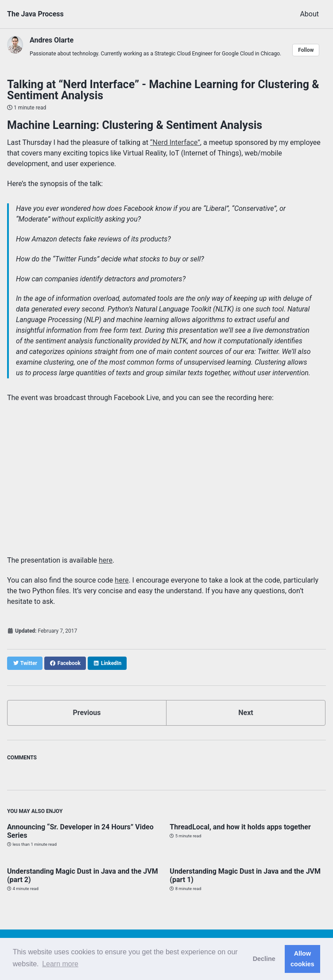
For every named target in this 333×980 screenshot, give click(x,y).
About (309, 14)
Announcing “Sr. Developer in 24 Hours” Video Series (80, 831)
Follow (306, 50)
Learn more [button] (60, 964)
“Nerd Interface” (175, 142)
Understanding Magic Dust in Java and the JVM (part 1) (245, 875)
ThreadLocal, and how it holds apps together (240, 827)
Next (246, 713)
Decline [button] (264, 959)
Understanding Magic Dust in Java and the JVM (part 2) (83, 875)
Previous (87, 713)
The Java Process (35, 14)
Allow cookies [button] (302, 959)
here (106, 560)
